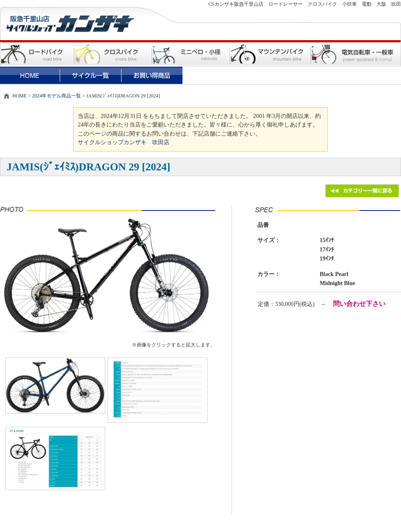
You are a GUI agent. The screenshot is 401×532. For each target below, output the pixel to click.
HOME (19, 96)
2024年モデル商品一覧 (56, 96)
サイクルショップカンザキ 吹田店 (124, 142)
